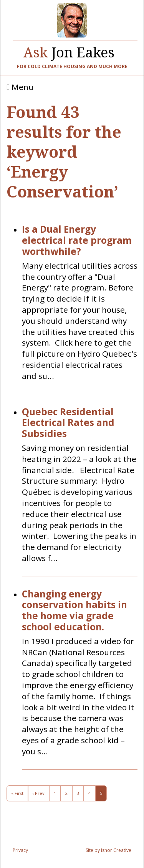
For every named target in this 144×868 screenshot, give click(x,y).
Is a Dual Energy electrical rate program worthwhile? (77, 240)
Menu (20, 87)
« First (17, 793)
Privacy (20, 850)
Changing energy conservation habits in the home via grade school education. (74, 611)
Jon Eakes (69, 51)
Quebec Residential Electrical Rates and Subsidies (68, 423)
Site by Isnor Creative (108, 850)
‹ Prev (39, 793)
